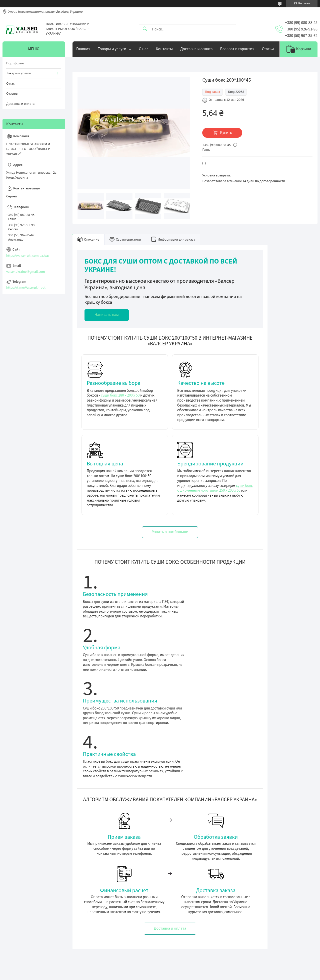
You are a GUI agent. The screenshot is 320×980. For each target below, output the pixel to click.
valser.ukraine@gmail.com (26, 272)
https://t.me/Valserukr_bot (26, 288)
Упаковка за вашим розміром (30, 929)
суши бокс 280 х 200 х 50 (120, 395)
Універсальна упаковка (25, 922)
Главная (83, 49)
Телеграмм (96, 915)
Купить (226, 133)
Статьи (268, 49)
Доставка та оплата (179, 915)
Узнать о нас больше (170, 532)
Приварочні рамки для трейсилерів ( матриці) (43, 950)
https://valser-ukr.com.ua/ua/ (28, 256)
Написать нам (107, 315)
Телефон (94, 922)
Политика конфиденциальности (223, 975)
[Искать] (145, 29)
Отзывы (12, 94)
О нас (143, 49)
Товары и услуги (112, 49)
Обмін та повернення (180, 922)
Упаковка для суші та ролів (28, 936)
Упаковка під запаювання (27, 915)
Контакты (164, 49)
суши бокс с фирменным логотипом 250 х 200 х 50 (215, 488)
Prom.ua (180, 971)
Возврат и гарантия (237, 49)
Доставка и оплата (196, 49)
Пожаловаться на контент (183, 975)
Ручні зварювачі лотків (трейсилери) (36, 943)
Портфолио (15, 63)
